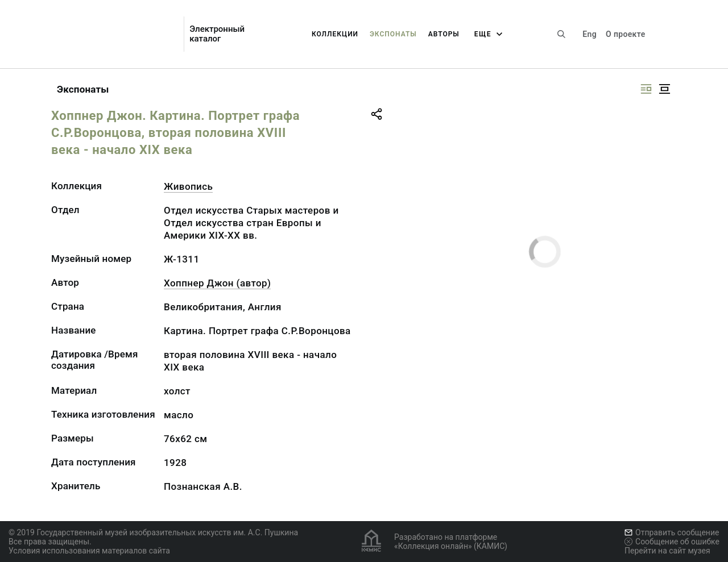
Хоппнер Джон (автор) (217, 283)
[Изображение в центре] (664, 89)
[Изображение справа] (646, 89)
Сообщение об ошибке (672, 542)
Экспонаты (393, 34)
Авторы (444, 34)
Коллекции (335, 34)
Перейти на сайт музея (667, 551)
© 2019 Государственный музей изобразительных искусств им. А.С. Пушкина (153, 532)
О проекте (625, 34)
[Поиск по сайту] (561, 34)
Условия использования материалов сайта (89, 551)
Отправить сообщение (672, 532)
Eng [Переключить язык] (590, 34)
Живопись (188, 186)
